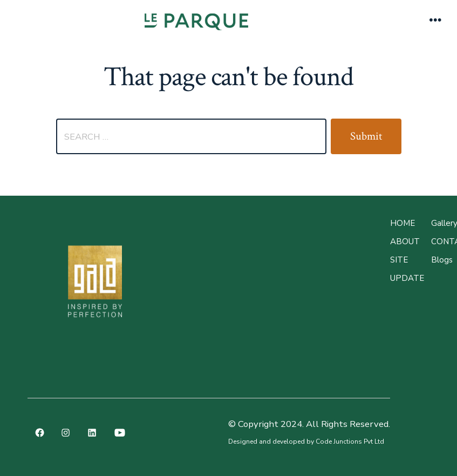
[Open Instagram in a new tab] (66, 433)
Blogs (442, 260)
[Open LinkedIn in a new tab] (92, 433)
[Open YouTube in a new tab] (120, 433)
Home (403, 223)
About (405, 242)
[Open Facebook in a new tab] (40, 433)
